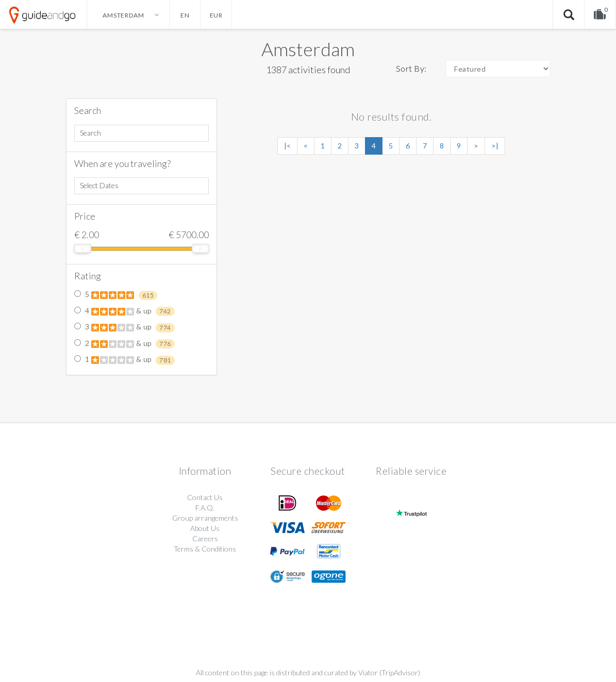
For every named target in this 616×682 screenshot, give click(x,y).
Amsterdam (308, 49)
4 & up (124, 311)
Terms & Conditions (205, 549)
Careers (205, 538)
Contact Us (205, 497)
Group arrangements (205, 518)
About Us (205, 528)
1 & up (124, 360)
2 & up (124, 344)
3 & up (124, 327)
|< (287, 146)
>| (495, 146)
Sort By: (411, 68)
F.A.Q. (205, 508)
